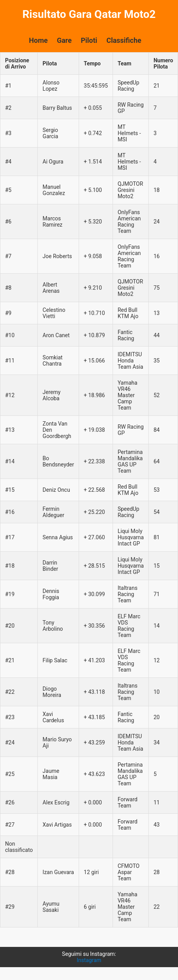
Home (38, 40)
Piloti (89, 40)
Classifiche (124, 40)
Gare (64, 40)
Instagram (89, 960)
